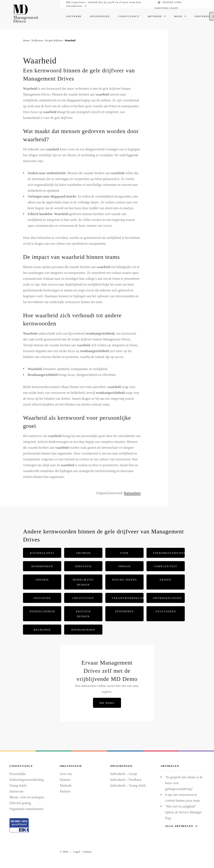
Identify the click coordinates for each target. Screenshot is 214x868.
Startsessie (17, 791)
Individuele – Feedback (126, 780)
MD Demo (107, 703)
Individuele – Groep (124, 774)
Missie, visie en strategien (27, 797)
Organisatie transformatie (26, 809)
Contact (87, 852)
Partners (65, 791)
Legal (76, 852)
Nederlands (172, 2)
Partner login (166, 8)
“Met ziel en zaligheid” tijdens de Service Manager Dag (183, 812)
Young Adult (18, 785)
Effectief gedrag (20, 803)
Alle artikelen (181, 826)
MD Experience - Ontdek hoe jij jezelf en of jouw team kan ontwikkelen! (104, 4)
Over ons (66, 774)
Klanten (65, 780)
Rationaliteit (132, 493)
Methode (66, 785)
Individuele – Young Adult (128, 785)
